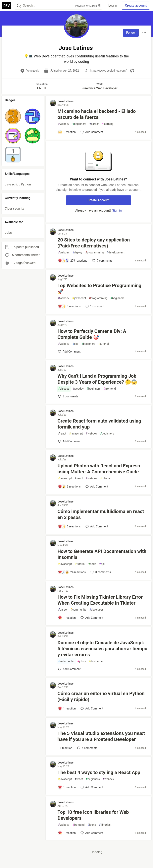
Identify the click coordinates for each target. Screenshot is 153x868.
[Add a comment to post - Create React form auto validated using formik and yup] (69, 441)
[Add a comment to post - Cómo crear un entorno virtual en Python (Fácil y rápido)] (67, 708)
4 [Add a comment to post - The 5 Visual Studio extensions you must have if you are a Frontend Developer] (87, 748)
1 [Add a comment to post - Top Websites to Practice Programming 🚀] (95, 306)
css (75, 344)
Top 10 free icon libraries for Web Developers (93, 815)
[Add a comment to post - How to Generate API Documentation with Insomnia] (72, 572)
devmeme (96, 661)
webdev (64, 124)
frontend (110, 389)
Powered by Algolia (88, 6)
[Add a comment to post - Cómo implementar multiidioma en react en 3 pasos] (69, 526)
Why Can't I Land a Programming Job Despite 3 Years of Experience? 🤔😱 (97, 379)
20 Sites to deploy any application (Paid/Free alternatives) (94, 243)
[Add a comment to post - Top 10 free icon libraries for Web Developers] (67, 833)
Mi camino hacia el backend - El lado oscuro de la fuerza (97, 114)
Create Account (99, 200)
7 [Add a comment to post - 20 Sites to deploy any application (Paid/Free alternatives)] (102, 261)
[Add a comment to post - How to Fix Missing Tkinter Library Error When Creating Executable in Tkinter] (67, 618)
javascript (79, 298)
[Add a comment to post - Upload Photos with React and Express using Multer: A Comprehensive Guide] (69, 487)
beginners (79, 124)
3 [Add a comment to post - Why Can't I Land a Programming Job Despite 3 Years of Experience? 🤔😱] (68, 396)
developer (96, 610)
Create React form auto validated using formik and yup (99, 424)
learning (108, 124)
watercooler (66, 661)
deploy (77, 253)
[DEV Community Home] (7, 6)
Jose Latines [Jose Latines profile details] (66, 101)
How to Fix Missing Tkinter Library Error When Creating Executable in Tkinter (100, 600)
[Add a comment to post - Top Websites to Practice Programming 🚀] (69, 306)
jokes (82, 661)
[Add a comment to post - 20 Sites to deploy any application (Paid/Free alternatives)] (73, 261)
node (92, 564)
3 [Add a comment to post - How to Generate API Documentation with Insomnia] (100, 572)
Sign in (117, 210)
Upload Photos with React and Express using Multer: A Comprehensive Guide (99, 469)
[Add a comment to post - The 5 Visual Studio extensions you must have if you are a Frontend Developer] (65, 748)
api (102, 564)
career (94, 124)
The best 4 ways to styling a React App (99, 772)
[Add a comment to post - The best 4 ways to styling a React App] (67, 787)
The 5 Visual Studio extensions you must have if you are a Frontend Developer (101, 736)
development (115, 253)
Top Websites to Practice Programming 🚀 (100, 289)
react (62, 434)
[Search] (19, 6)
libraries (105, 825)
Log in (113, 5)
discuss (64, 389)
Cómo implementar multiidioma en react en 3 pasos (101, 514)
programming (95, 253)
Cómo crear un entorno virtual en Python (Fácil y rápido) (101, 697)
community (78, 610)
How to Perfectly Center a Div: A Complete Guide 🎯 (92, 334)
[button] (13, 116)
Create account (136, 5)
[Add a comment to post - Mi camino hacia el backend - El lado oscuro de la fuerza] (67, 132)
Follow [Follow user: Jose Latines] (131, 33)
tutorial (103, 344)
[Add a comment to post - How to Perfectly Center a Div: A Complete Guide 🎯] (69, 352)
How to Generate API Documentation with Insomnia (102, 554)
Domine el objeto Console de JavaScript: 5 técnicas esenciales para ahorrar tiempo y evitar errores (102, 649)
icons (92, 825)
